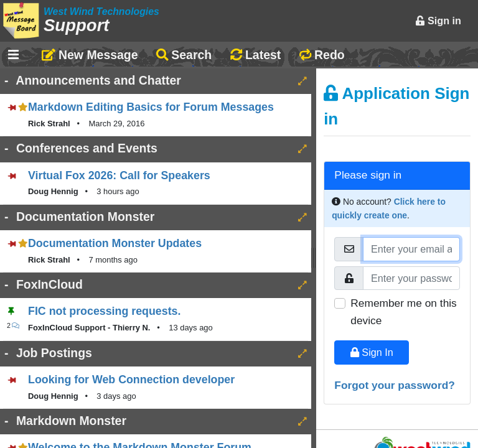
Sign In (372, 352)
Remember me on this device (403, 312)
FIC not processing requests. (104, 311)
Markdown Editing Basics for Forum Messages (151, 107)
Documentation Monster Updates (115, 243)
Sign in (438, 21)
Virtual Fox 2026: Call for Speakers (119, 175)
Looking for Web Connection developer (131, 380)
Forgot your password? (395, 385)
